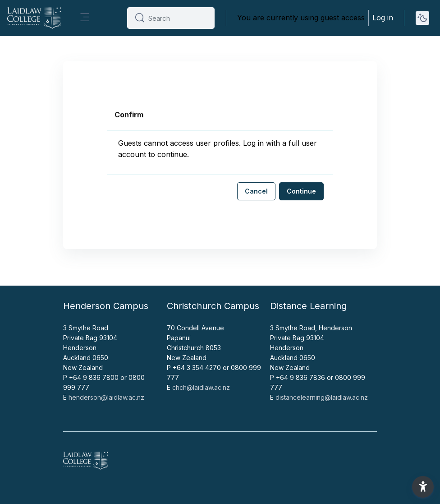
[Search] (178, 18)
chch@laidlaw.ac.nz (201, 387)
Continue (301, 191)
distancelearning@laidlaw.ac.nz (322, 397)
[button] (423, 487)
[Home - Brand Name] (34, 18)
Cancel (256, 191)
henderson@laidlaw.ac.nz (106, 397)
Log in (383, 18)
